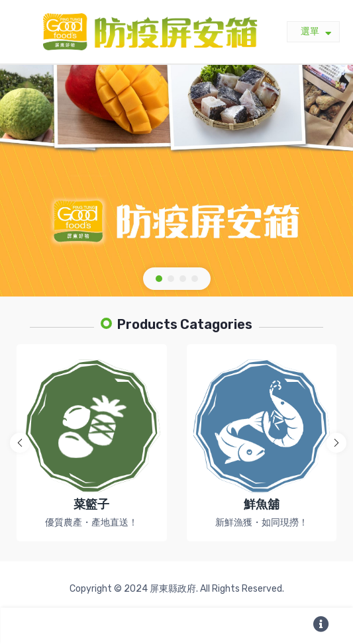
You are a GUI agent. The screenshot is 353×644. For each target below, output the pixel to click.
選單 (316, 32)
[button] (159, 279)
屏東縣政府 (173, 589)
